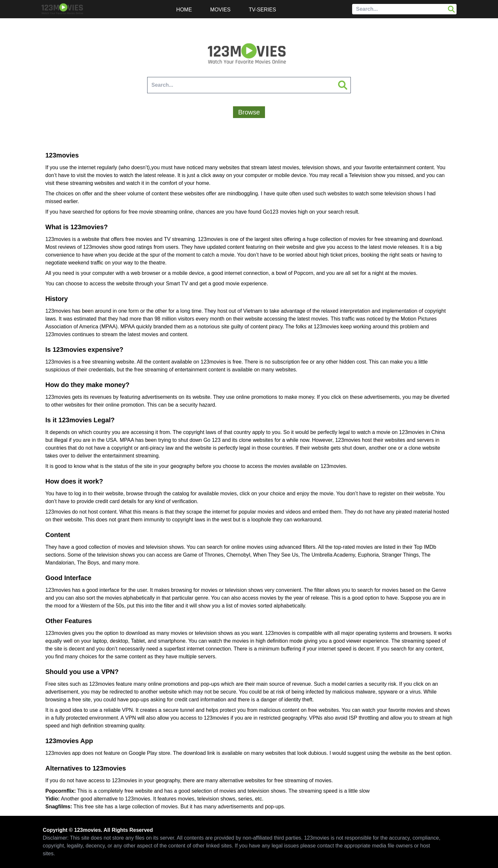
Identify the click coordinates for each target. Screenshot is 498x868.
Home (184, 10)
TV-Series (262, 10)
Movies (220, 10)
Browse (249, 112)
